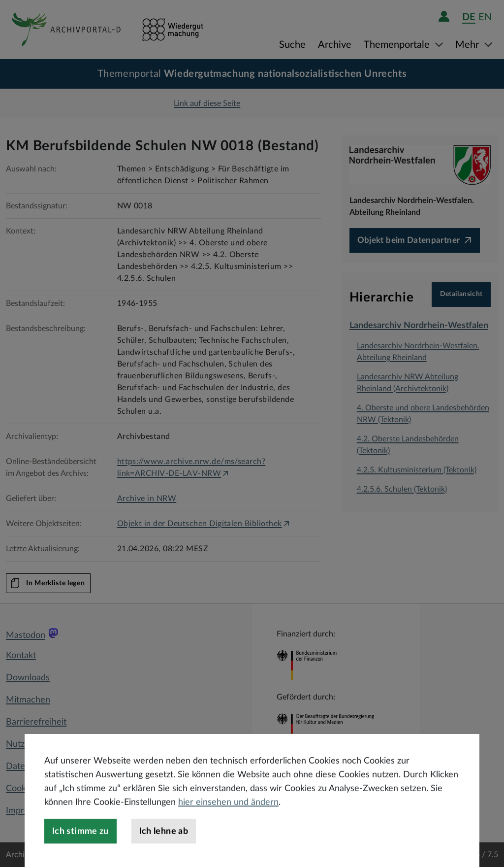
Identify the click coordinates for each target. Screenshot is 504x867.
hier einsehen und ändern (228, 828)
